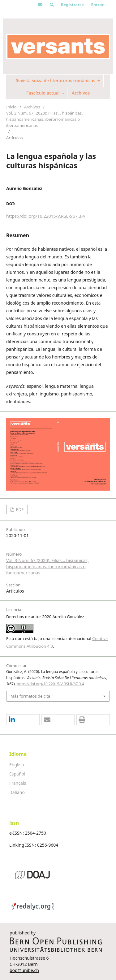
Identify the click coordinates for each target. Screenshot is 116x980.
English (17, 765)
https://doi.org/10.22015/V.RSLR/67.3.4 (45, 216)
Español (17, 774)
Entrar (97, 5)
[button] (23, 720)
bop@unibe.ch (24, 970)
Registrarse (72, 5)
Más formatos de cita (30, 696)
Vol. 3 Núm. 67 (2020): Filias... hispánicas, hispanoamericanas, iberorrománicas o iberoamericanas (45, 119)
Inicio (11, 107)
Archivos (81, 93)
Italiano (17, 792)
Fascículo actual (43, 93)
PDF (19, 509)
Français (18, 783)
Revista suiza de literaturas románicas (56, 81)
